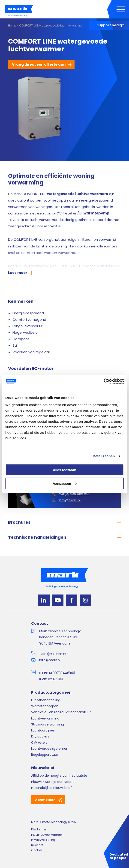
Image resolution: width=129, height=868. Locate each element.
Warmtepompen (45, 706)
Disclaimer (39, 829)
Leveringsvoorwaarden (47, 835)
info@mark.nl (50, 660)
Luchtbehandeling (46, 700)
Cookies (37, 850)
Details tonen (104, 456)
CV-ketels (39, 743)
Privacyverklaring (43, 840)
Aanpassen (65, 483)
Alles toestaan (65, 470)
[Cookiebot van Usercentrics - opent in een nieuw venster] (103, 381)
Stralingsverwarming (48, 724)
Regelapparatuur (45, 755)
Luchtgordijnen (43, 730)
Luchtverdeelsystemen (50, 749)
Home (12, 25)
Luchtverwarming (45, 718)
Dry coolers (40, 736)
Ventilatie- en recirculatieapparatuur (61, 712)
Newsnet (37, 845)
